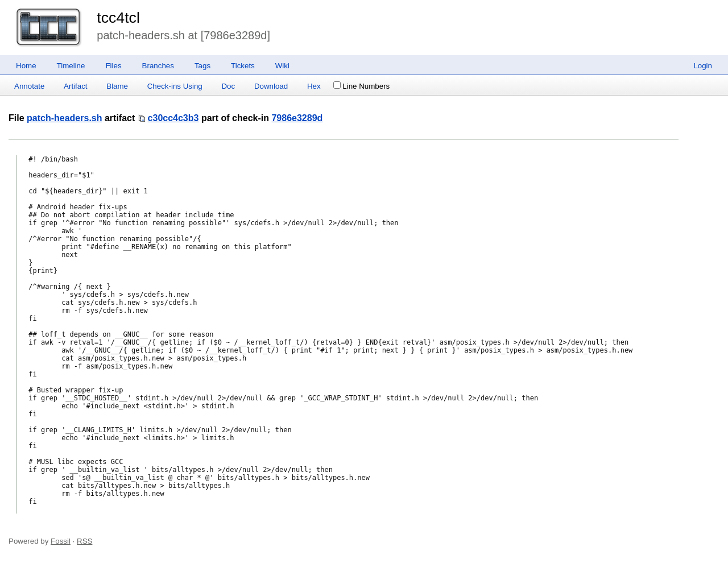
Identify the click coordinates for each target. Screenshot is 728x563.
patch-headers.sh (64, 118)
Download (271, 86)
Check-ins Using (175, 86)
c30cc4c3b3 (173, 118)
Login (703, 66)
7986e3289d (297, 118)
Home (26, 66)
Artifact (75, 86)
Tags (202, 66)
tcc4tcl (118, 18)
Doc (228, 86)
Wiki (282, 66)
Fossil (61, 541)
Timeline (71, 66)
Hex (314, 86)
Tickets (243, 66)
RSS (84, 541)
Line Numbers (361, 86)
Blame (117, 86)
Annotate (29, 86)
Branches (158, 66)
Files (113, 66)
